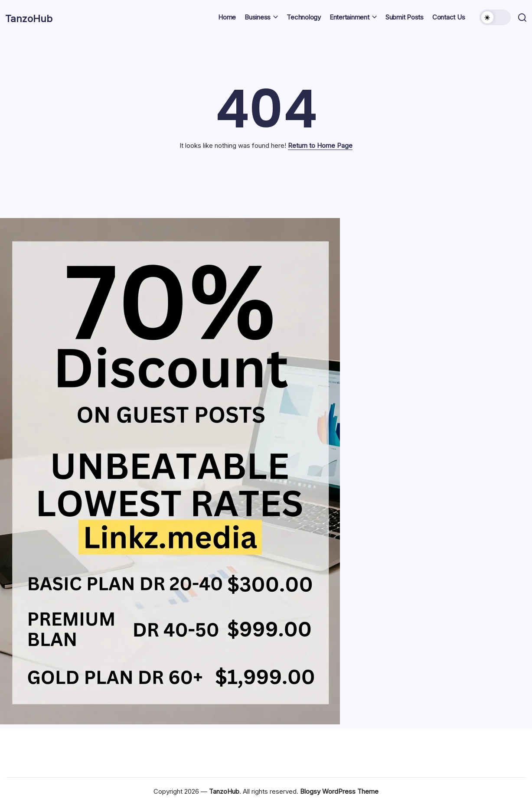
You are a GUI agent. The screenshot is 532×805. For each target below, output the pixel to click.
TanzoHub (38, 17)
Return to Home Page (320, 145)
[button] (494, 17)
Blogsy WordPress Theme (339, 791)
